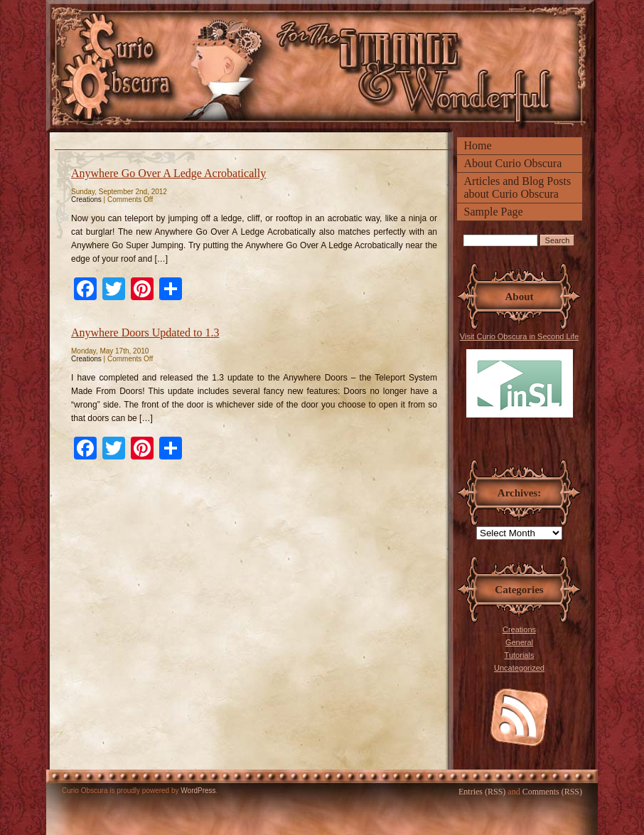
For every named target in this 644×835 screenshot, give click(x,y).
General (519, 642)
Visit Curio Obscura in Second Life (519, 375)
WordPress (198, 791)
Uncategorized (519, 668)
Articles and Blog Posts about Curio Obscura (518, 187)
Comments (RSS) (552, 792)
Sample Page (494, 212)
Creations (519, 629)
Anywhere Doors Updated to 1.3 (145, 333)
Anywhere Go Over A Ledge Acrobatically (168, 173)
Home (478, 145)
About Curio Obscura (513, 163)
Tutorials (520, 655)
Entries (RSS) (482, 792)
